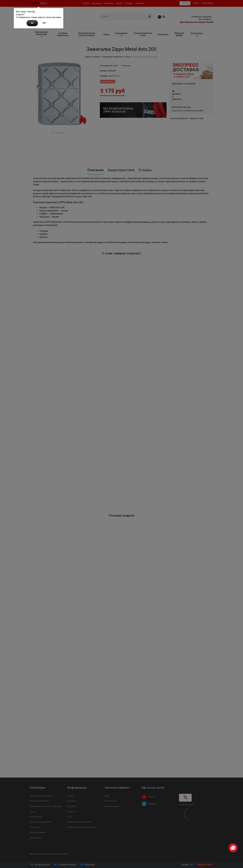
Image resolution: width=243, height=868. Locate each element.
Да (32, 23)
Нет (44, 23)
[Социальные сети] (233, 848)
